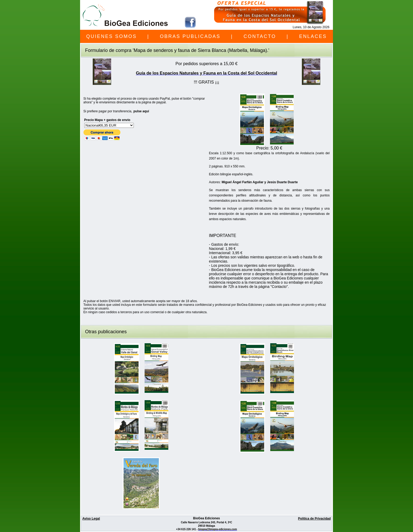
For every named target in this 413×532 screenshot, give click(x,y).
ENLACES (313, 36)
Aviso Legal (91, 519)
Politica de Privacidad (314, 519)
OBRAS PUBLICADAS (190, 36)
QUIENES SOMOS (111, 36)
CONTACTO (260, 36)
